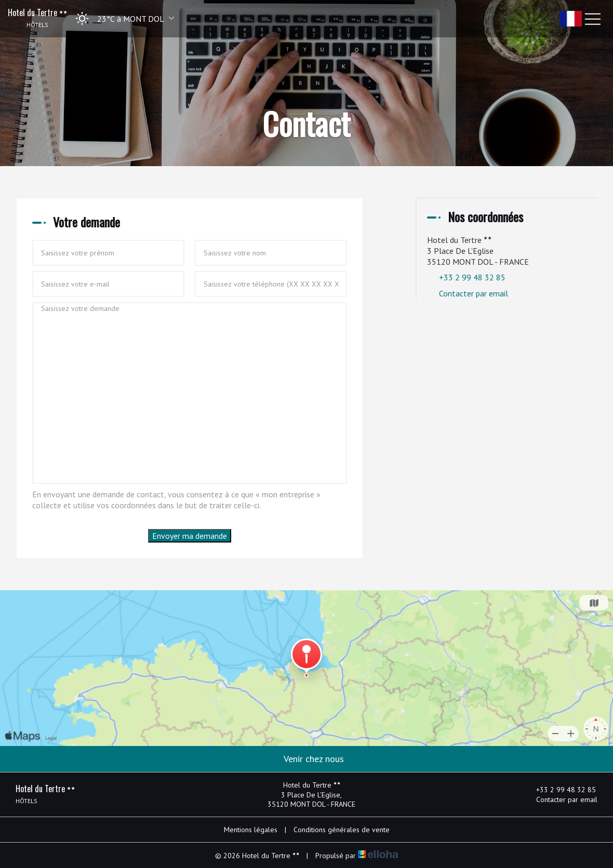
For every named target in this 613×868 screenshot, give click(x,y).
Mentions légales (251, 830)
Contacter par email (474, 293)
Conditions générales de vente (342, 830)
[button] (122, 18)
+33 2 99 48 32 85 (560, 790)
